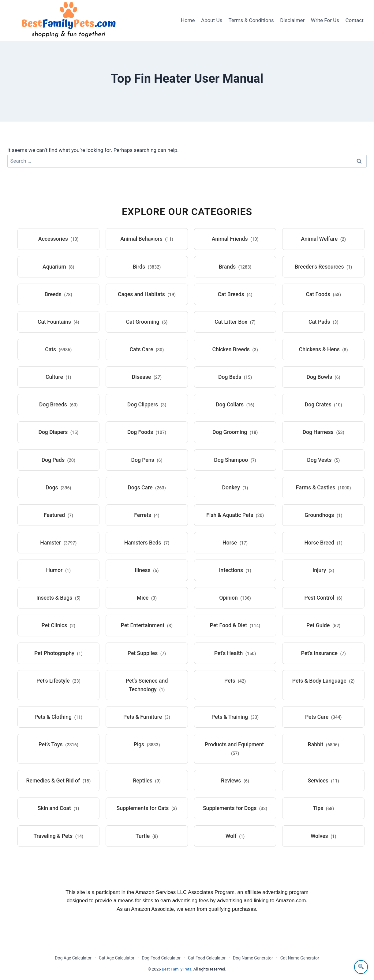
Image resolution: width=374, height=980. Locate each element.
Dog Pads (58, 460)
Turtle (147, 836)
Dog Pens (147, 460)
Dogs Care (147, 488)
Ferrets (147, 515)
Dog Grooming (235, 432)
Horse (235, 543)
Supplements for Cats (147, 808)
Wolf (235, 836)
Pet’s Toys (58, 744)
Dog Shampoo (235, 460)
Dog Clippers (147, 405)
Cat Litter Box (235, 322)
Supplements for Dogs (235, 808)
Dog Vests (323, 460)
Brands (235, 267)
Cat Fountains (58, 322)
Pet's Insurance (324, 653)
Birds (147, 267)
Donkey (235, 488)
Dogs (58, 488)
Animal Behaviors (147, 239)
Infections (235, 570)
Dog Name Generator (253, 958)
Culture (58, 377)
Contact (354, 20)
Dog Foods (147, 432)
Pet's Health (235, 653)
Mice (147, 598)
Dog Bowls (324, 377)
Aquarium (58, 267)
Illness (147, 570)
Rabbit (324, 744)
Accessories (58, 239)
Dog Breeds (58, 405)
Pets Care (323, 717)
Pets (235, 681)
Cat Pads (324, 322)
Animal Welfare (323, 239)
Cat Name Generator (300, 958)
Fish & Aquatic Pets (235, 515)
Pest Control (324, 598)
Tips (323, 808)
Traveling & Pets (59, 836)
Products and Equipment (234, 749)
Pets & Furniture (147, 717)
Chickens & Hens (324, 349)
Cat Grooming (147, 322)
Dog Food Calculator (161, 958)
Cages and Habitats (147, 294)
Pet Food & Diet (235, 625)
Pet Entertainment (147, 625)
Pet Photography (58, 653)
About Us (212, 20)
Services (324, 781)
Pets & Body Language (324, 681)
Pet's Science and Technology (147, 685)
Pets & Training (235, 717)
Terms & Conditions (251, 20)
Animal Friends (235, 239)
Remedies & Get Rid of (58, 781)
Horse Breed (324, 543)
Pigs (147, 744)
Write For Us (325, 20)
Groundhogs (323, 515)
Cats (58, 349)
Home (188, 20)
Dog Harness (324, 432)
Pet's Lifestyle (58, 681)
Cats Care (147, 349)
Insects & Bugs (58, 598)
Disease (147, 377)
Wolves (324, 836)
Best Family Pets (177, 969)
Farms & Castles (324, 488)
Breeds (58, 294)
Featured (58, 515)
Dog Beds (235, 377)
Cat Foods (323, 294)
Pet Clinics (59, 625)
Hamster (58, 543)
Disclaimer (292, 20)
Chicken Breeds (235, 349)
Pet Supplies (147, 653)
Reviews (235, 781)
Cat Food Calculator (207, 958)
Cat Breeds (235, 294)
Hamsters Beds (147, 543)
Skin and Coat (58, 808)
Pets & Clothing (58, 717)
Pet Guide (323, 625)
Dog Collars (235, 405)
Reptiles (147, 781)
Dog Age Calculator (73, 958)
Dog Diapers (58, 432)
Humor (59, 570)
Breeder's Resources (323, 267)
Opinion (235, 598)
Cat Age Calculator (117, 958)
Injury (323, 570)
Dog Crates (324, 405)
